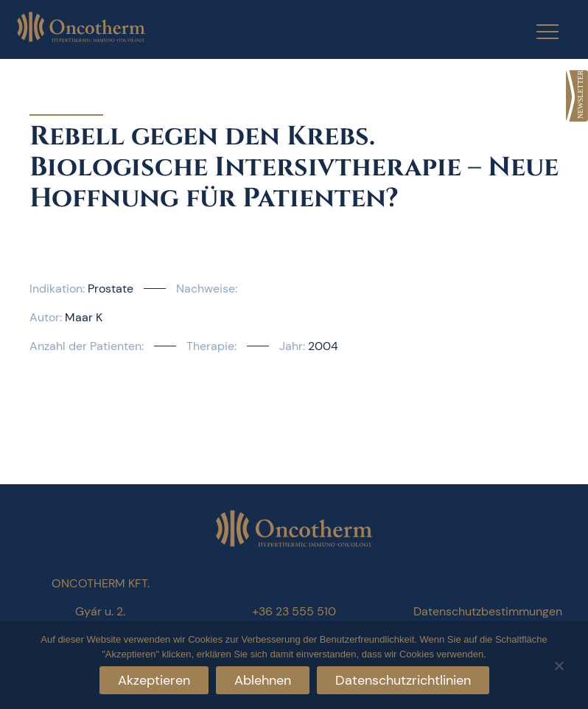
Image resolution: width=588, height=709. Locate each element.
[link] (577, 96)
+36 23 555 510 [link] (294, 611)
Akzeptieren (154, 680)
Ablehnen (263, 680)
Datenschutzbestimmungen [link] (488, 611)
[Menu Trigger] (538, 31)
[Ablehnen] (559, 664)
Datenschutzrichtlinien (403, 680)
